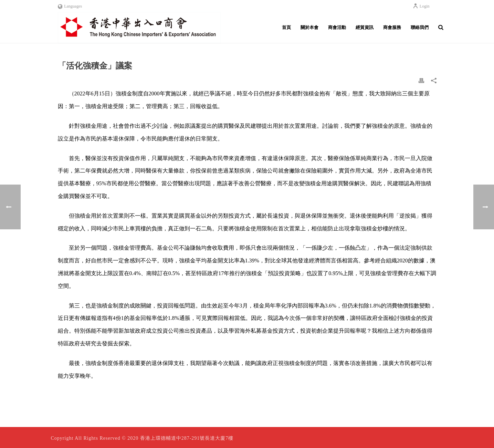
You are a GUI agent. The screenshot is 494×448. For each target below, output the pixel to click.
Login (421, 6)
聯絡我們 (420, 27)
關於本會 (309, 27)
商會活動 (337, 27)
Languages (70, 6)
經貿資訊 (365, 27)
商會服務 (392, 27)
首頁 (286, 27)
